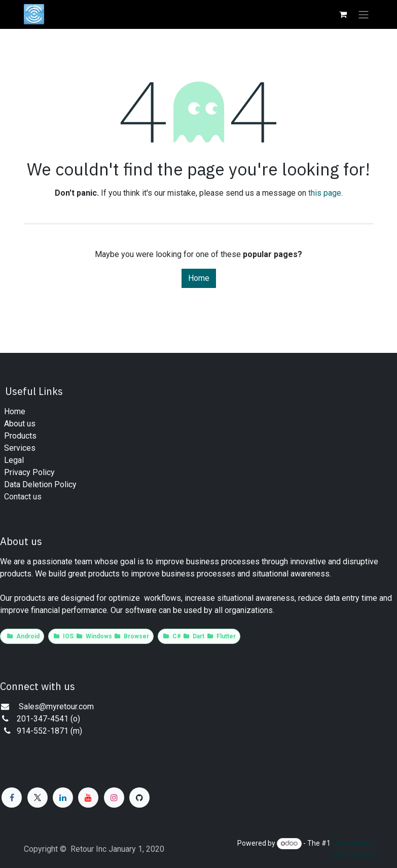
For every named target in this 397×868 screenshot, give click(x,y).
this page (325, 193)
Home (199, 278)
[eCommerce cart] (343, 14)
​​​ (20, 448)
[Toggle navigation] (364, 14)
